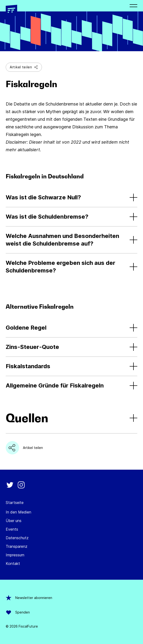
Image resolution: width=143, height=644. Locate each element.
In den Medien (18, 512)
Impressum (15, 555)
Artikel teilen (24, 67)
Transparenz (17, 546)
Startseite (15, 503)
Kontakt (13, 563)
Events (12, 529)
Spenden (18, 612)
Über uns (14, 521)
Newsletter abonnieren (29, 598)
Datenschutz (17, 538)
